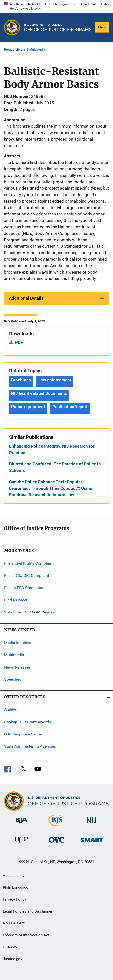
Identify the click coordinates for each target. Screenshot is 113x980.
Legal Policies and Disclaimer (28, 911)
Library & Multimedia (30, 49)
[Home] (58, 27)
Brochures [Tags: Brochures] (21, 380)
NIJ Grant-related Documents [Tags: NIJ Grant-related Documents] (39, 393)
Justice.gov (13, 959)
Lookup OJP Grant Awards (28, 722)
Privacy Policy (15, 899)
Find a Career (16, 600)
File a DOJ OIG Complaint (27, 575)
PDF (19, 342)
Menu (102, 27)
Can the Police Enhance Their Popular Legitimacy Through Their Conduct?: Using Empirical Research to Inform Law (51, 488)
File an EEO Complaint (24, 588)
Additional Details (26, 298)
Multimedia (14, 655)
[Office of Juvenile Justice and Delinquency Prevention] (21, 844)
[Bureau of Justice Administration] (22, 824)
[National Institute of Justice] (92, 824)
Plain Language (16, 888)
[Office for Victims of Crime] (56, 843)
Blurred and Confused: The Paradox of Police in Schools (55, 467)
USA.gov (10, 947)
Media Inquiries (18, 643)
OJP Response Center (23, 734)
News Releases (17, 667)
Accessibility (14, 876)
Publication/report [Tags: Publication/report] (70, 407)
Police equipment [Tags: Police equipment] (28, 407)
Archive (11, 710)
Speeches (13, 679)
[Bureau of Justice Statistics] (56, 827)
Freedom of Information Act (26, 935)
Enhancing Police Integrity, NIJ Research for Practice (52, 449)
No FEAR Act (14, 923)
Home (8, 49)
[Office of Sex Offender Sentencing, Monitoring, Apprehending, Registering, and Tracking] (92, 843)
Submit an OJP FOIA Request (30, 612)
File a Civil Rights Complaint (29, 563)
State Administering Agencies (30, 746)
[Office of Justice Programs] (12, 27)
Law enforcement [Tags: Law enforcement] (55, 380)
